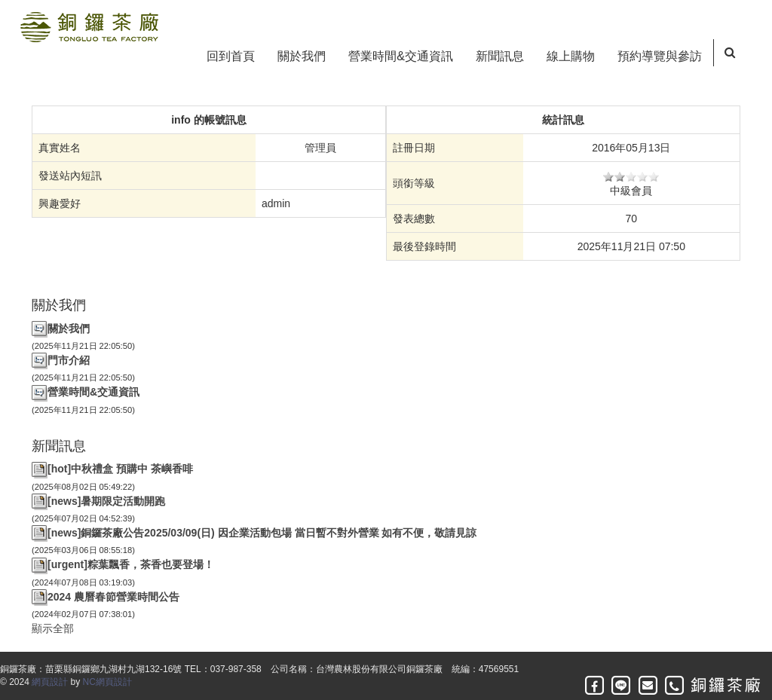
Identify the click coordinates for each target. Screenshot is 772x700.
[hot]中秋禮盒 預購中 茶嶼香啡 (120, 469)
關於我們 (302, 56)
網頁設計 (50, 682)
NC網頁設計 (107, 682)
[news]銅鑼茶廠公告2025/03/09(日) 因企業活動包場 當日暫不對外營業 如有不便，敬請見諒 (262, 533)
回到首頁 (231, 56)
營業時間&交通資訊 (401, 56)
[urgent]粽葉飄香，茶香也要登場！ (131, 564)
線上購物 (571, 56)
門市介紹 (69, 360)
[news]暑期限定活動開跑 (106, 501)
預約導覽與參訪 (660, 56)
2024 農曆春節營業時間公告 (113, 597)
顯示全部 (53, 628)
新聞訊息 (500, 56)
